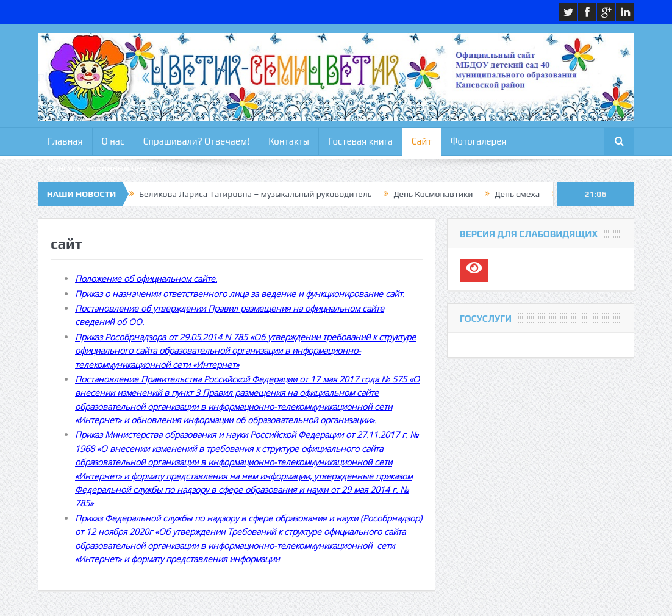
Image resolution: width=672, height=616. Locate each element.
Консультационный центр (102, 168)
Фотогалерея (479, 141)
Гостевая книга (360, 141)
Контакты (289, 141)
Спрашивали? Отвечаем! (196, 141)
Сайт (422, 141)
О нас (113, 141)
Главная (65, 141)
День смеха (517, 194)
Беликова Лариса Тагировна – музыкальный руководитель (255, 194)
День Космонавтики (433, 194)
